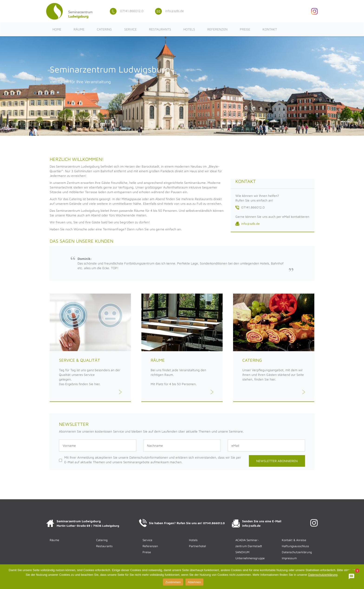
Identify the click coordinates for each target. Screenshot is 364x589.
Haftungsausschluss (295, 546)
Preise (245, 29)
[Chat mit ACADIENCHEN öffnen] (351, 576)
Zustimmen (173, 582)
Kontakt (270, 29)
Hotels (189, 29)
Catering (104, 29)
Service (130, 29)
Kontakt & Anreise (294, 540)
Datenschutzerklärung (297, 552)
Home (57, 29)
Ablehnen (194, 582)
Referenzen (217, 29)
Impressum (289, 558)
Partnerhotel (197, 546)
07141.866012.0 (127, 11)
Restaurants (160, 29)
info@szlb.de (169, 11)
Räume (79, 29)
